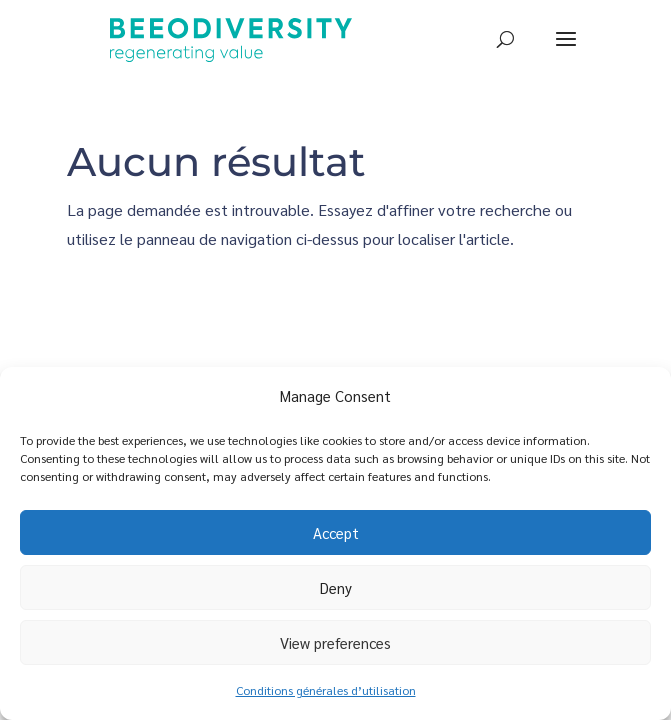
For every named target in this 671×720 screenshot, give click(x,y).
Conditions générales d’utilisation (326, 690)
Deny (336, 587)
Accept (336, 532)
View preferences (335, 642)
